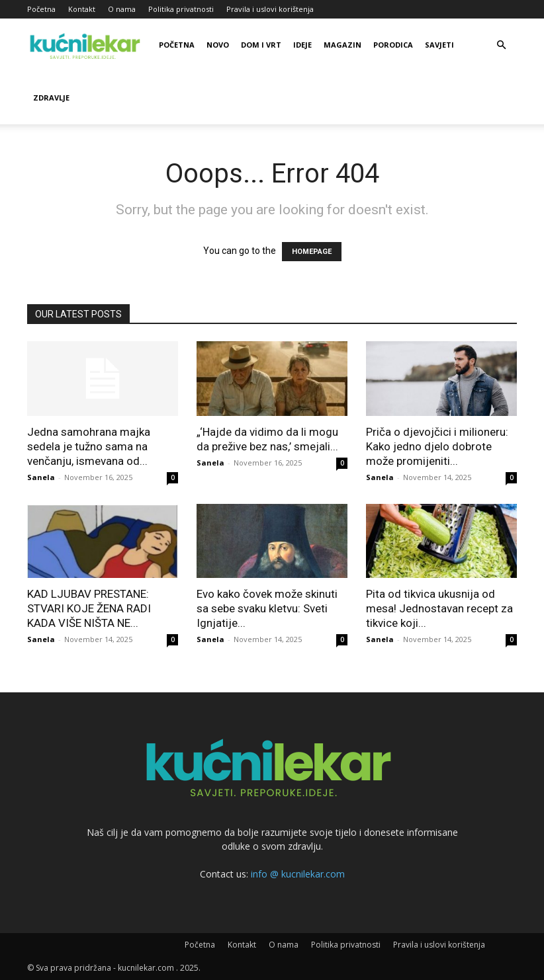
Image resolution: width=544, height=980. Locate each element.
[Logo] (87, 45)
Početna (41, 9)
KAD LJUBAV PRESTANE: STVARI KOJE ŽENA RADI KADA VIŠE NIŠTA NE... (89, 608)
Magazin (342, 45)
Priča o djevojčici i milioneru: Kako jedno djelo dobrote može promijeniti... (437, 446)
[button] (501, 45)
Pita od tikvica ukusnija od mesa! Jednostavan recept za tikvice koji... (439, 608)
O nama (122, 9)
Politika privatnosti (181, 9)
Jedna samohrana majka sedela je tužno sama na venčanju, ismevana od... (89, 446)
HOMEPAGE (312, 252)
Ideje (302, 45)
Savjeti (439, 45)
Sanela (41, 477)
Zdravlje (51, 98)
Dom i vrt (261, 45)
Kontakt (82, 9)
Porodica (393, 45)
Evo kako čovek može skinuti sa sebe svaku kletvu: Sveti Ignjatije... (267, 608)
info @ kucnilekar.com (298, 874)
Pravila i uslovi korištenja (270, 9)
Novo (218, 45)
